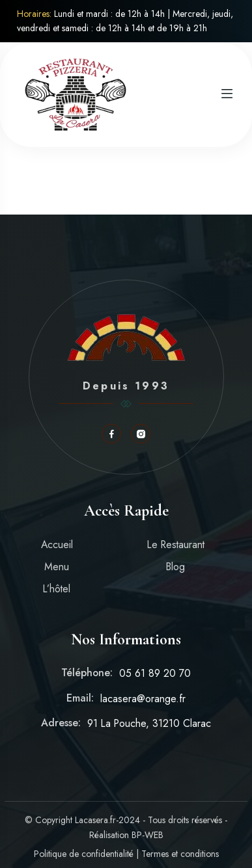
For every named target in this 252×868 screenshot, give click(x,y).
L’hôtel (57, 589)
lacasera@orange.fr (143, 699)
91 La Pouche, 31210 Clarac (149, 723)
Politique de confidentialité (84, 854)
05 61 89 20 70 (155, 673)
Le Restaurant (176, 545)
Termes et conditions (180, 854)
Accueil (57, 545)
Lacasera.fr (95, 820)
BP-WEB (147, 835)
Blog (175, 567)
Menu (57, 567)
